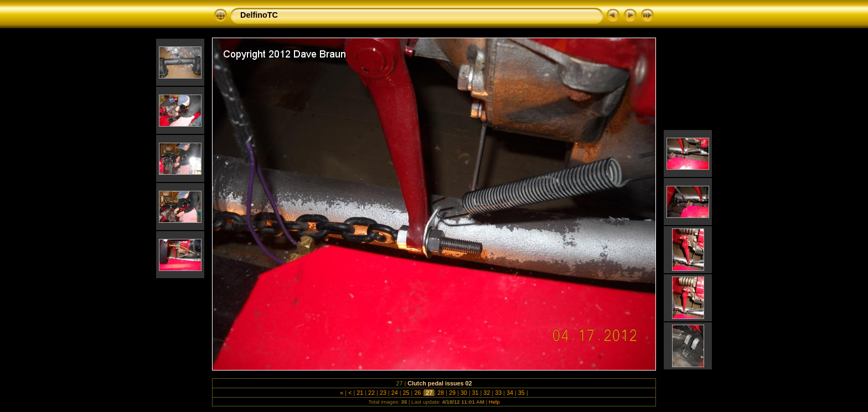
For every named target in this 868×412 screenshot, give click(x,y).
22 (371, 393)
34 (510, 393)
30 (464, 393)
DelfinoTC (259, 15)
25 (406, 393)
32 (487, 393)
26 (417, 393)
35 (521, 393)
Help (494, 402)
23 (383, 393)
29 (452, 393)
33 (498, 393)
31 (476, 393)
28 (441, 393)
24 (395, 393)
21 (360, 393)
